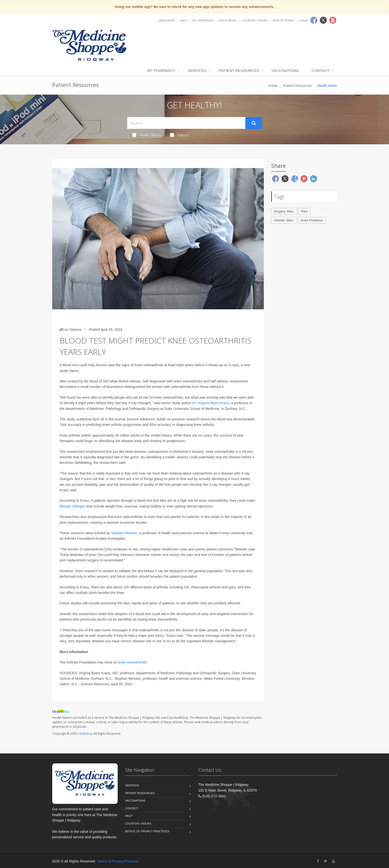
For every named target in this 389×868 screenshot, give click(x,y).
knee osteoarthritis (132, 662)
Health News (147, 135)
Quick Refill (227, 20)
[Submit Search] (254, 123)
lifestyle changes (73, 506)
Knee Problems (312, 220)
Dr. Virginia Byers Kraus (211, 403)
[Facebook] (318, 861)
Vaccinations (285, 71)
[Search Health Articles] (186, 123)
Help (184, 20)
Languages (167, 20)
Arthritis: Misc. (284, 220)
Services (197, 71)
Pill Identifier (203, 20)
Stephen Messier (124, 533)
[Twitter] (325, 861)
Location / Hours (255, 20)
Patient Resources (239, 71)
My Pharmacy (161, 71)
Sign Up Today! (284, 20)
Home (273, 86)
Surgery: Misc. (284, 211)
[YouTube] (334, 861)
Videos (179, 135)
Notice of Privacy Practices (147, 831)
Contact (320, 71)
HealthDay (85, 734)
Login (303, 20)
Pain (304, 211)
